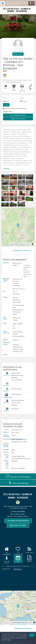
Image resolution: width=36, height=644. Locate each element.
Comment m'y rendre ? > (22, 250)
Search (6, 105)
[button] (18, 54)
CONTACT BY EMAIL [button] (18, 525)
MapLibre (29, 244)
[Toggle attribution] (32, 244)
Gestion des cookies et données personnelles (13, 642)
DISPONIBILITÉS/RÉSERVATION (18, 521)
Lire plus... (7, 169)
